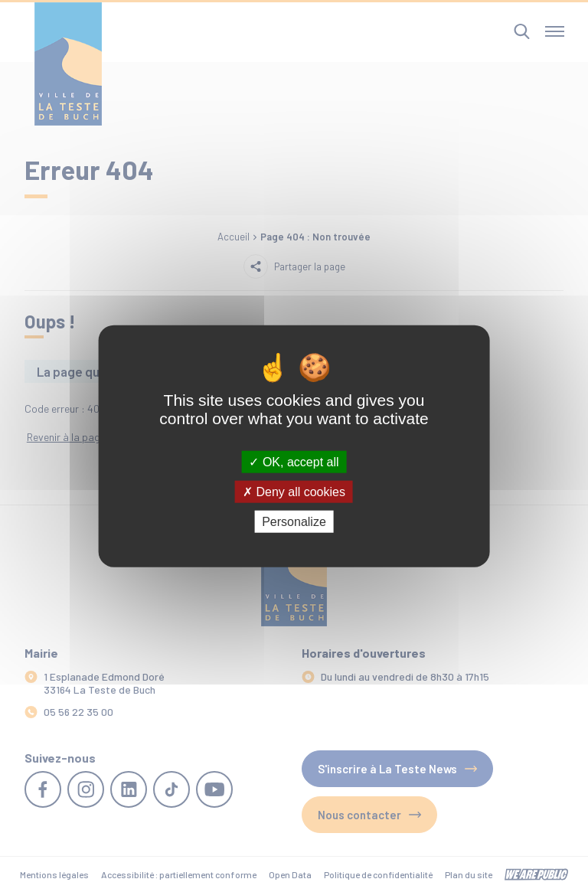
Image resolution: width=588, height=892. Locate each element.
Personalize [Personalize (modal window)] (294, 522)
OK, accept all (294, 461)
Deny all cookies (294, 491)
